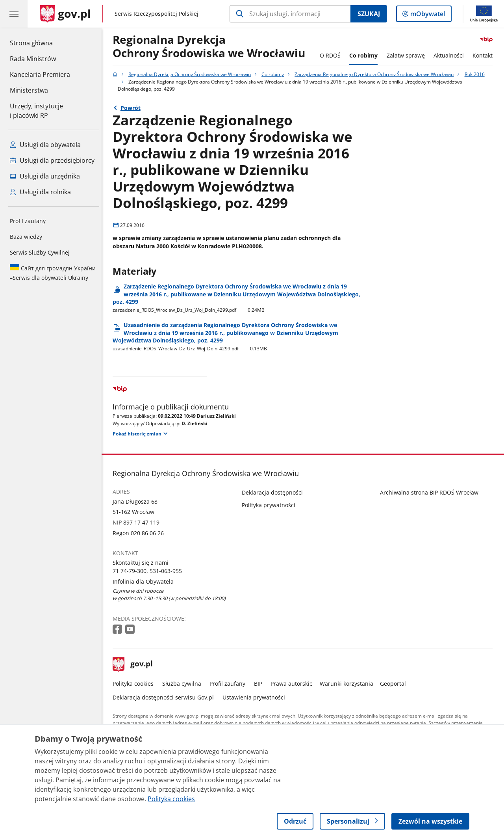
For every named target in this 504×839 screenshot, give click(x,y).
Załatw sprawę (408, 55)
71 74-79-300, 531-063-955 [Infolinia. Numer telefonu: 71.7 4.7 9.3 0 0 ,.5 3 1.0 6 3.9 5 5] (150, 571)
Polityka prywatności (271, 505)
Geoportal (395, 684)
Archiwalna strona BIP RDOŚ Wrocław (431, 492)
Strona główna (40, 43)
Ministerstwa (29, 90)
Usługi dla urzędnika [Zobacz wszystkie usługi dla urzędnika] (45, 176)
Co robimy (365, 55)
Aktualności (451, 55)
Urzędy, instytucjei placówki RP (36, 111)
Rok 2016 (477, 74)
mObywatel (427, 15)
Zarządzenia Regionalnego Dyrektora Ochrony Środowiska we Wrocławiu (376, 74)
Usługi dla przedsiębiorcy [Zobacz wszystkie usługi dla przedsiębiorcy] (52, 160)
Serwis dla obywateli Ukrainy (53, 273)
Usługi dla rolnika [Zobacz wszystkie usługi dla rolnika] (40, 192)
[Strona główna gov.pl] (66, 14)
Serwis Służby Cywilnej (40, 252)
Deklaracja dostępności (275, 492)
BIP (260, 684)
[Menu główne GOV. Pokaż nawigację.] (14, 14)
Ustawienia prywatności (256, 697)
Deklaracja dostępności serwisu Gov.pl (166, 697)
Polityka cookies (135, 684)
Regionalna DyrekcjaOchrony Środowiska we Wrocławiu (211, 47)
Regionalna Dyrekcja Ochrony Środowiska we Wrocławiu (192, 74)
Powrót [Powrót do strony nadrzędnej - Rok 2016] (132, 108)
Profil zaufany (28, 221)
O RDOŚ (332, 55)
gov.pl (135, 664)
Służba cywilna (184, 684)
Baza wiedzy (26, 237)
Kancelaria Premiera (40, 74)
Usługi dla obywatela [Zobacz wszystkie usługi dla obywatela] (45, 145)
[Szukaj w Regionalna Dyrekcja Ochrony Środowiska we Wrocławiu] (290, 14)
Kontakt (485, 55)
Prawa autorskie (294, 684)
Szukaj (369, 14)
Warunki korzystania (348, 684)
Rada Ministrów (33, 59)
